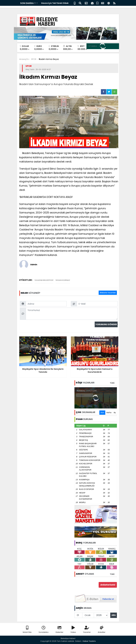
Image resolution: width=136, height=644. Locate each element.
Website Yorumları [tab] (108, 293)
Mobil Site (27, 630)
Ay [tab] (115, 413)
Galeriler (59, 630)
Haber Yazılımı (89, 641)
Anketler (102, 630)
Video (73, 630)
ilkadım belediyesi (44, 280)
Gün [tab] (102, 413)
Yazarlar (87, 630)
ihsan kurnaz (63, 280)
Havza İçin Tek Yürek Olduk (55, 3)
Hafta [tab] (109, 413)
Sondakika (44, 630)
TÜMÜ (112, 383)
